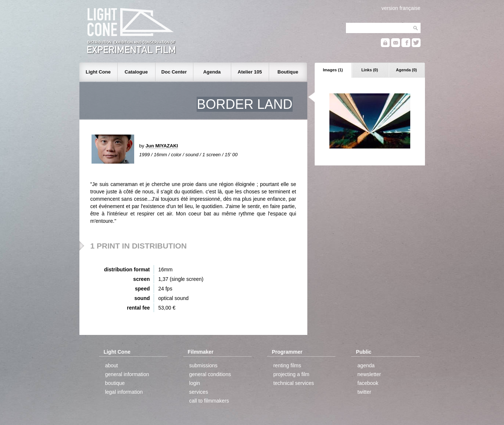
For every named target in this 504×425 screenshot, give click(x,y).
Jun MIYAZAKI (162, 146)
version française (401, 8)
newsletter (369, 374)
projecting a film (291, 374)
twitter (364, 392)
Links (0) (370, 70)
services (199, 392)
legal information (124, 392)
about (112, 365)
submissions (203, 365)
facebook (368, 383)
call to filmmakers (209, 401)
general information (127, 374)
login (195, 383)
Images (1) (333, 70)
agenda (366, 365)
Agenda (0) (406, 70)
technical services (294, 383)
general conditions (210, 374)
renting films (287, 365)
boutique (115, 383)
